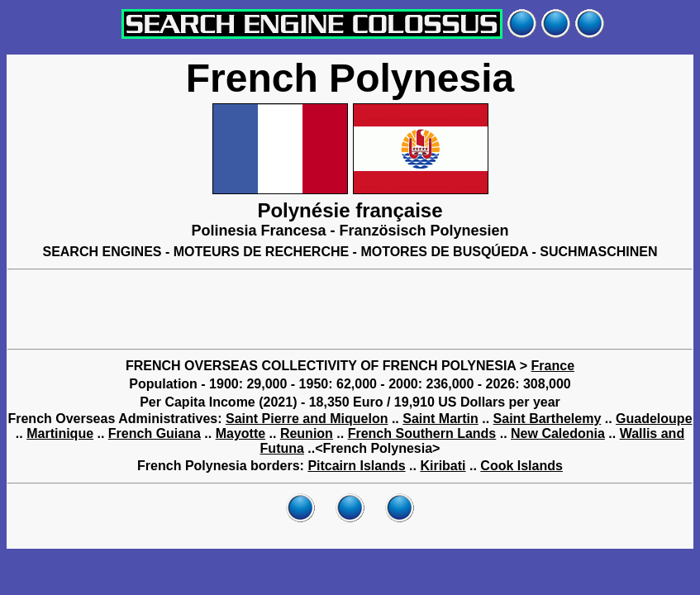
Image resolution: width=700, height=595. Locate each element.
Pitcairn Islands (356, 466)
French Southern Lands (422, 433)
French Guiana (155, 433)
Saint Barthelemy (548, 419)
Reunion (307, 433)
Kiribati (443, 466)
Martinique (60, 433)
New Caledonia (558, 433)
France (553, 366)
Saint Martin (440, 419)
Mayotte (240, 433)
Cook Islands (521, 466)
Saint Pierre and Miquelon (307, 419)
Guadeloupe (654, 419)
